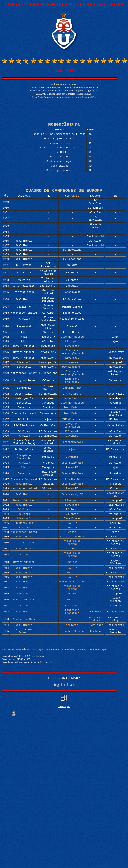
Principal (64, 779)
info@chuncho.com (64, 757)
